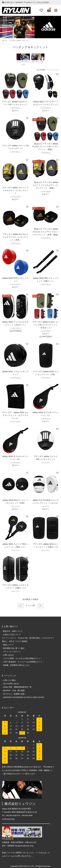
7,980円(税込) (15, 108)
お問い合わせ (8, 655)
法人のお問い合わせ (11, 684)
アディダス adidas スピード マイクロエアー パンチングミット (15, 190)
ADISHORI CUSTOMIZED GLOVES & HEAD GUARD (24, 697)
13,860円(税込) (15, 328)
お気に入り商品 (9, 680)
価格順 (49, 70)
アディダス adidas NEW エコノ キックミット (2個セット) (46, 545)
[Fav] (41, 10)
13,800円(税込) (15, 378)
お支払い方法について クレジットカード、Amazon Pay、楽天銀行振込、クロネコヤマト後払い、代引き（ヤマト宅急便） (28, 638)
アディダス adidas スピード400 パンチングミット (46, 458)
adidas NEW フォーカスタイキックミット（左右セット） (15, 323)
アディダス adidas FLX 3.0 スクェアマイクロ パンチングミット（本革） (15, 237)
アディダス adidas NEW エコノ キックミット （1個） (46, 373)
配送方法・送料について (13, 631)
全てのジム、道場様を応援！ (15, 694)
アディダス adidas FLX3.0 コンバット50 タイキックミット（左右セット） (46, 325)
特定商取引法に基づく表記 (14, 648)
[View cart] (49, 10)
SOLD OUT (46, 463)
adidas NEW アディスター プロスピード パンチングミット (46, 103)
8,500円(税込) (46, 331)
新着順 (57, 70)
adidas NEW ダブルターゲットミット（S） (15, 458)
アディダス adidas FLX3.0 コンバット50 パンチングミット (15, 103)
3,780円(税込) (15, 463)
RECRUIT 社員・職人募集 (14, 691)
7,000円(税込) (46, 378)
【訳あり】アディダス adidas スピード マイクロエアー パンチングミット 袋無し (46, 185)
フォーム (9, 856)
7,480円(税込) (46, 153)
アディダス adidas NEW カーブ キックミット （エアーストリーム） (15, 415)
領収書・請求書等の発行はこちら (16, 665)
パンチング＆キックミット (19, 41)
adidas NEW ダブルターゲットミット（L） (46, 414)
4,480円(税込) (15, 284)
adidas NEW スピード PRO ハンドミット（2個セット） (15, 545)
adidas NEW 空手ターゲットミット (15, 280)
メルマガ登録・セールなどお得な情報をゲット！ (23, 658)
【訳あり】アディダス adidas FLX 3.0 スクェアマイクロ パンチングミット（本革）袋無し (46, 232)
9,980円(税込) (46, 284)
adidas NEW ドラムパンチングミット (15, 373)
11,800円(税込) (46, 108)
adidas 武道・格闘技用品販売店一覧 (17, 687)
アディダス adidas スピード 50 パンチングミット (15, 147)
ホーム (4, 41)
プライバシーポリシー (12, 652)
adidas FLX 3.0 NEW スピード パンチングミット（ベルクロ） (46, 502)
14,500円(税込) (15, 422)
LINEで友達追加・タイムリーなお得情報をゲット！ (24, 662)
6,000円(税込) (46, 238)
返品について (8, 645)
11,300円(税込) (46, 192)
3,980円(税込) (46, 419)
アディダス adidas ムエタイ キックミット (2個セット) (15, 586)
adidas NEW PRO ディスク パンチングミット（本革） (15, 502)
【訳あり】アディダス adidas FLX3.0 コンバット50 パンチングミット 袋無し (46, 147)
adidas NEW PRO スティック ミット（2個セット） (46, 280)
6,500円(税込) (15, 243)
